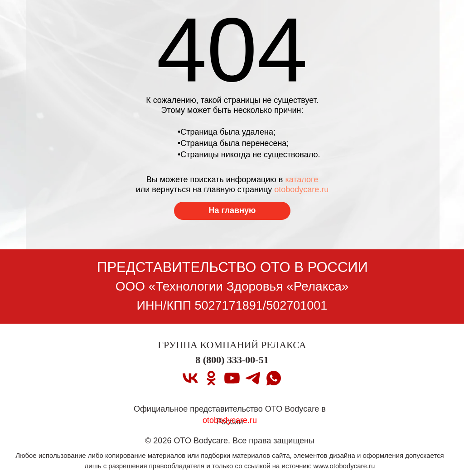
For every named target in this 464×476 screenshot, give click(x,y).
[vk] (190, 378)
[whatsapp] (274, 378)
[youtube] (232, 378)
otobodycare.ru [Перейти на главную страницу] (230, 420)
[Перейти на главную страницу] (232, 211)
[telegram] (253, 378)
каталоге (302, 180)
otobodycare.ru (301, 189)
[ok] (211, 378)
